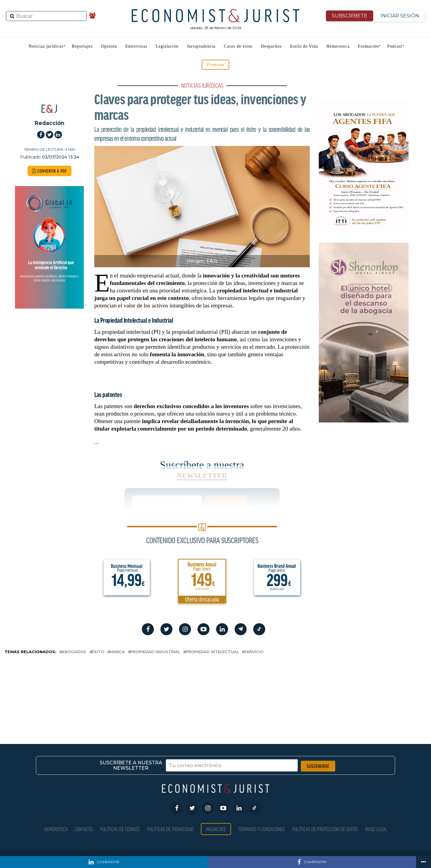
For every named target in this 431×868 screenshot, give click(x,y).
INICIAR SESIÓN (400, 16)
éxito (98, 652)
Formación (368, 46)
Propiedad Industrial (155, 652)
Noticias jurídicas (46, 46)
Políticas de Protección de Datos (325, 829)
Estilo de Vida (304, 46)
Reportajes (82, 46)
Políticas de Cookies (120, 829)
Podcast (395, 46)
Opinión (109, 46)
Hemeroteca (338, 46)
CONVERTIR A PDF (50, 171)
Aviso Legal (376, 829)
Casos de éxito (238, 46)
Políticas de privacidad (170, 829)
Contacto (84, 829)
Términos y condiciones (262, 829)
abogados (74, 652)
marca (117, 652)
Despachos (271, 46)
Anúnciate (216, 829)
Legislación (167, 46)
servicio (254, 652)
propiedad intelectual (212, 652)
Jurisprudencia (201, 46)
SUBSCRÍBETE (350, 16)
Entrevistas (136, 46)
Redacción (50, 123)
